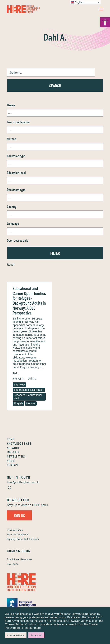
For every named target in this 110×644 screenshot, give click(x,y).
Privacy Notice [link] (15, 530)
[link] (105, 22)
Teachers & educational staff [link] (28, 397)
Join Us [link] (19, 515)
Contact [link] (13, 465)
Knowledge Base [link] (19, 443)
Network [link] (13, 448)
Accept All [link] (36, 635)
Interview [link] (19, 385)
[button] (101, 9)
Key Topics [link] (13, 564)
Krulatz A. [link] (18, 379)
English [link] (18, 403)
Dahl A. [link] (32, 379)
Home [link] (11, 439)
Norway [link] (31, 403)
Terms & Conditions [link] (18, 534)
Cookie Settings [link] (16, 635)
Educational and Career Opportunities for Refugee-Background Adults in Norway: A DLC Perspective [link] (29, 300)
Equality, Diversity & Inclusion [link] (23, 539)
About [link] (11, 461)
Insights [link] (13, 452)
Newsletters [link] (16, 456)
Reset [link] (11, 264)
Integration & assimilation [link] (29, 390)
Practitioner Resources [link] (19, 559)
